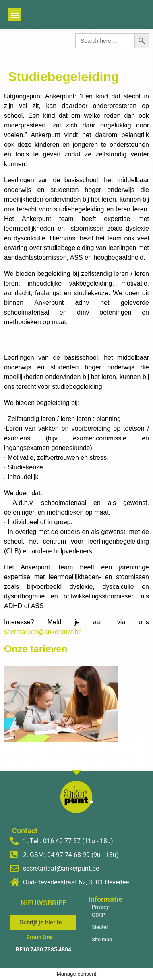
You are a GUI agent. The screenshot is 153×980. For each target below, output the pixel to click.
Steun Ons (39, 937)
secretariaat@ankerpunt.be (43, 632)
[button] (15, 15)
